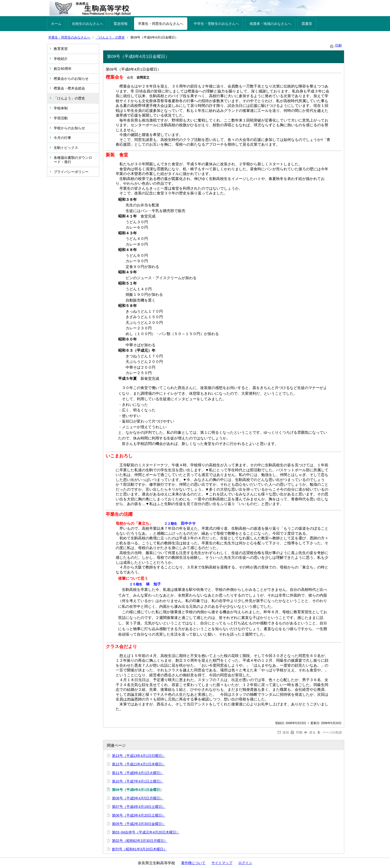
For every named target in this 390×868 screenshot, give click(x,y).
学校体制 (61, 108)
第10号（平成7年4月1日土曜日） (138, 781)
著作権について (193, 863)
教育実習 (61, 49)
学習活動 (61, 118)
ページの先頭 (329, 732)
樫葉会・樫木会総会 (69, 88)
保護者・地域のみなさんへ (270, 24)
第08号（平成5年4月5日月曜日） (138, 798)
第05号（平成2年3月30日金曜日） (139, 824)
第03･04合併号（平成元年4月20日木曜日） (146, 832)
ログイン (245, 863)
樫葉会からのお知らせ (71, 79)
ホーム (56, 24)
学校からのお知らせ (69, 128)
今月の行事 (62, 138)
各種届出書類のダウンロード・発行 (73, 160)
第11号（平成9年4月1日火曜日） (138, 773)
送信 (283, 732)
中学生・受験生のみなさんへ (216, 24)
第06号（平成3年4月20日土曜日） (139, 815)
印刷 (336, 45)
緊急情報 (121, 24)
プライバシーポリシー (71, 172)
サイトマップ (222, 863)
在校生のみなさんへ (88, 24)
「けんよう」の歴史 (110, 37)
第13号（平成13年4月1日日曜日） (139, 756)
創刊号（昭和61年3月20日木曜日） (139, 849)
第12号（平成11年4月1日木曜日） (139, 764)
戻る (310, 732)
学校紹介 (61, 59)
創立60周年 (63, 69)
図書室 (307, 24)
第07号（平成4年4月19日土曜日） (139, 807)
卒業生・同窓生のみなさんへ (161, 24)
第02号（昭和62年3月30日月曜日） (140, 841)
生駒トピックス (66, 148)
